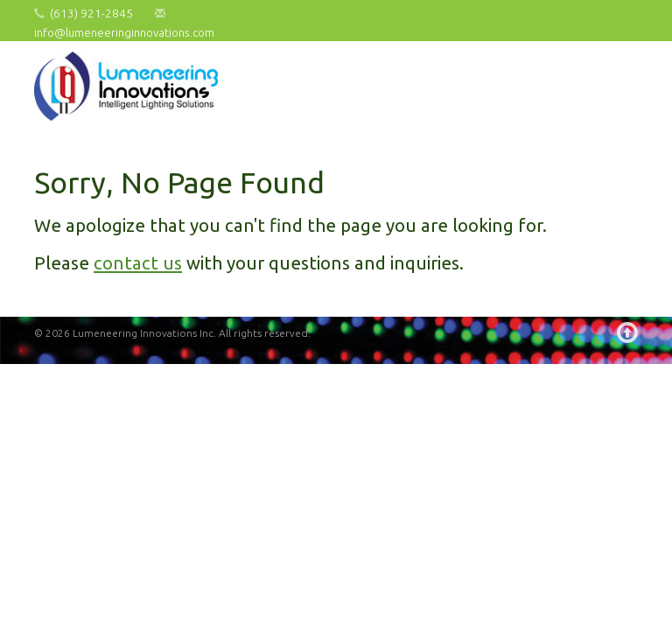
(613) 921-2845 (91, 14)
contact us (138, 263)
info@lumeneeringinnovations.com (124, 33)
